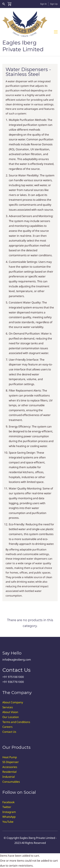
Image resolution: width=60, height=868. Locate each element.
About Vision (10, 712)
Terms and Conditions (16, 722)
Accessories (10, 767)
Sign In (43, 4)
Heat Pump (10, 757)
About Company (13, 702)
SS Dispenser (11, 762)
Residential (9, 772)
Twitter (7, 807)
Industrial (9, 777)
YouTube (8, 822)
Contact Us (9, 732)
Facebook (8, 802)
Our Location (11, 717)
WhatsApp (9, 817)
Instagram (9, 812)
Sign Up (54, 4)
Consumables (11, 782)
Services (8, 707)
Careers (7, 727)
